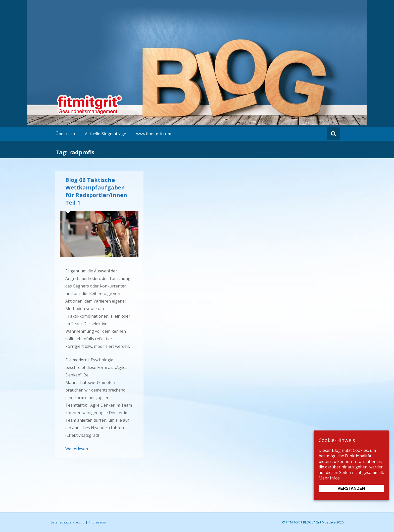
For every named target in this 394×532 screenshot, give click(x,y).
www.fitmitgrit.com (154, 134)
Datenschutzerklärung (67, 522)
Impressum (97, 522)
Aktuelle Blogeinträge (106, 134)
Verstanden (351, 488)
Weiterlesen (77, 449)
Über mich (65, 134)
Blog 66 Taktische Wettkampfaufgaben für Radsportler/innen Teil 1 (96, 191)
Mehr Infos (329, 478)
